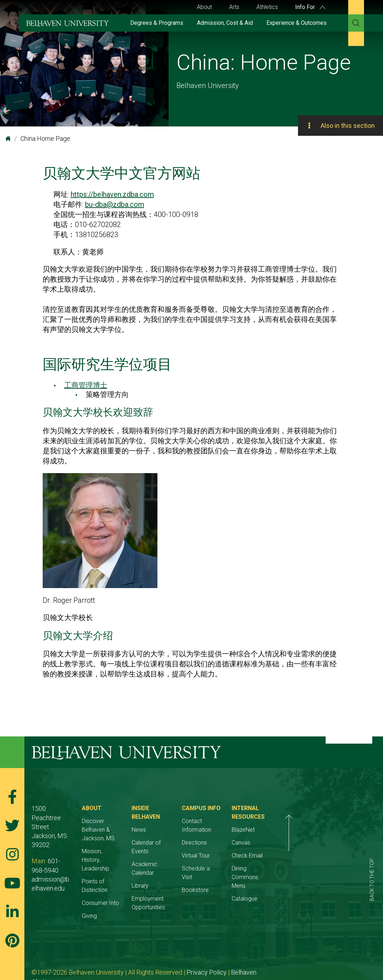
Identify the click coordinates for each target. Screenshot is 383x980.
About (204, 7)
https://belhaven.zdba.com (112, 194)
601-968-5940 (67, 843)
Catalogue (311, 890)
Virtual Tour (245, 847)
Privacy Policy (207, 946)
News (172, 821)
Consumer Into (117, 877)
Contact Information (257, 821)
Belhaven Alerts (253, 946)
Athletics (267, 7)
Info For (310, 7)
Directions (244, 834)
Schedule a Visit (251, 860)
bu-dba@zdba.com (115, 204)
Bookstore (245, 873)
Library (173, 860)
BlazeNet (309, 830)
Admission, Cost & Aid (225, 23)
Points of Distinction (123, 864)
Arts (234, 7)
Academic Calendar (190, 847)
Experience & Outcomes (297, 23)
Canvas (307, 843)
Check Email (313, 856)
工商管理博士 (86, 385)
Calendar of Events (189, 834)
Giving (106, 890)
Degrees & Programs (157, 23)
